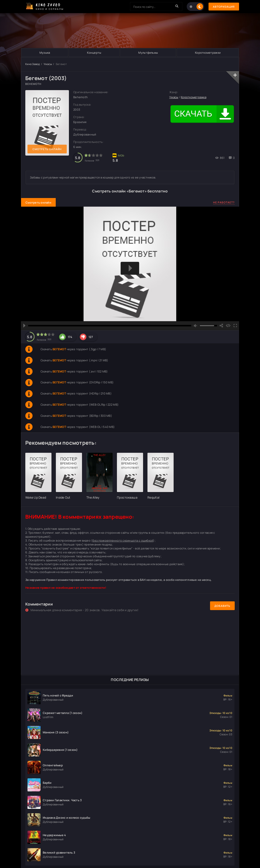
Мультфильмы (148, 53)
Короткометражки (208, 53)
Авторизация (224, 7)
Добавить (222, 606)
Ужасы (48, 64)
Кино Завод (33, 64)
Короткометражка (194, 97)
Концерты (94, 53)
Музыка (45, 53)
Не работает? (224, 202)
